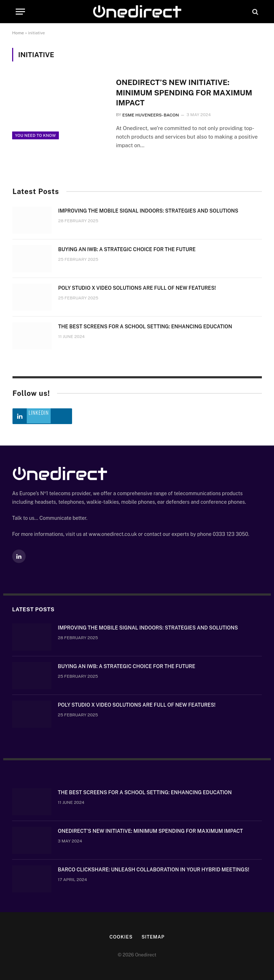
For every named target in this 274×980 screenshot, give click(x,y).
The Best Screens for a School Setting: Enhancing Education (145, 327)
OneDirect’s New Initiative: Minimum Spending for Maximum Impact (184, 93)
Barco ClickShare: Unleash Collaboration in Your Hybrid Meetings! (154, 870)
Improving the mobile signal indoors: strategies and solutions (148, 211)
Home (18, 33)
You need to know (35, 135)
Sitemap (153, 937)
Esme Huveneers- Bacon (151, 115)
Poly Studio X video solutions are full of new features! (137, 288)
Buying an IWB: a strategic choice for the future (127, 249)
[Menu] (20, 12)
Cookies (121, 937)
